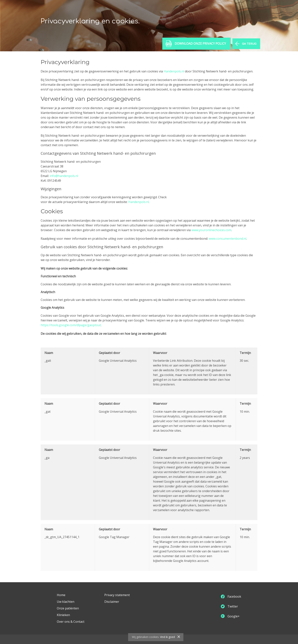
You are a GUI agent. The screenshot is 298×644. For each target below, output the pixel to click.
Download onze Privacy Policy (199, 45)
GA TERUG (248, 45)
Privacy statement (117, 595)
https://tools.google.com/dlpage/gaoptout (71, 325)
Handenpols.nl (174, 71)
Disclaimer (112, 602)
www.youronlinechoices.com (211, 230)
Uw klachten (66, 602)
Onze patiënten (68, 608)
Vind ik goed (167, 637)
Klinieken (63, 615)
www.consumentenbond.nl (227, 239)
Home (61, 595)
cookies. (154, 637)
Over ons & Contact (71, 622)
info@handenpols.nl (64, 176)
